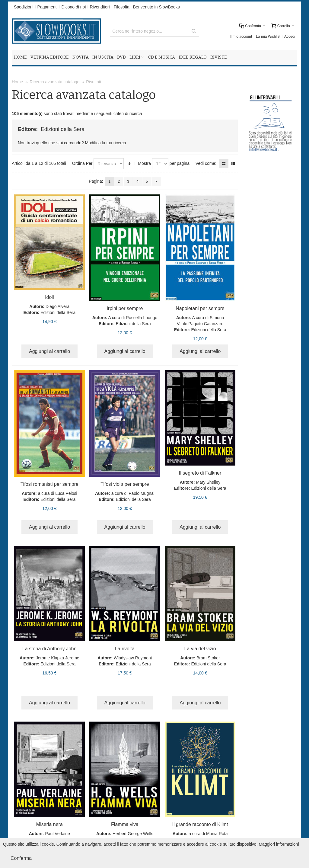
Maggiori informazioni (279, 844)
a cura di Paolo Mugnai (133, 493)
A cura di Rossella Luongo (133, 318)
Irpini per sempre (125, 308)
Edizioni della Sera (58, 312)
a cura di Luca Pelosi (58, 493)
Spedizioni (24, 7)
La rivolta (125, 649)
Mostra (144, 163)
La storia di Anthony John (49, 649)
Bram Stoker (208, 658)
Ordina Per (82, 163)
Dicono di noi (74, 7)
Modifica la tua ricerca (106, 143)
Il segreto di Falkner (200, 473)
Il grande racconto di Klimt (200, 824)
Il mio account (241, 37)
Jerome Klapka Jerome (58, 658)
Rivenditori (100, 7)
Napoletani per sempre (200, 308)
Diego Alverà (57, 306)
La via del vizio (200, 649)
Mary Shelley (208, 482)
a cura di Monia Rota (208, 834)
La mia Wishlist (268, 37)
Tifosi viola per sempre (125, 484)
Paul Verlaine (57, 834)
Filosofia (122, 7)
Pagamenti (48, 7)
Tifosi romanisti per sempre (49, 484)
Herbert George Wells (133, 834)
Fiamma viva (125, 824)
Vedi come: (206, 163)
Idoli (49, 297)
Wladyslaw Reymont (133, 658)
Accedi (290, 37)
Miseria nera (49, 824)
